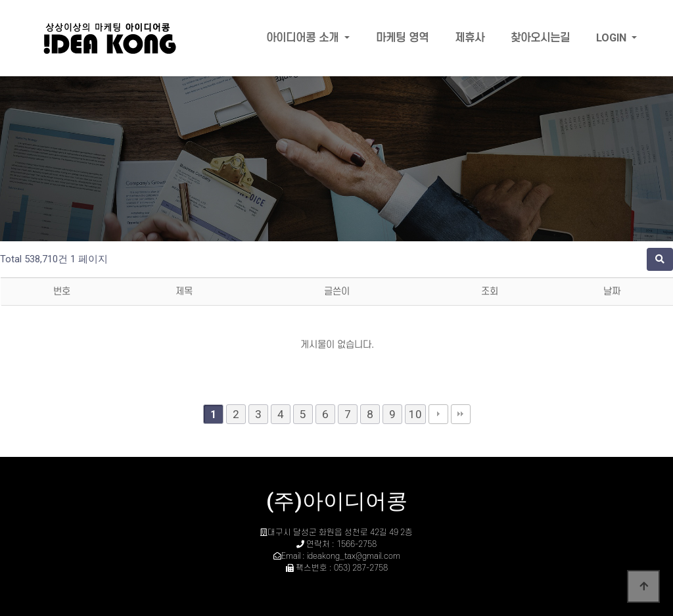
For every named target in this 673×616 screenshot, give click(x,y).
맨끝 (461, 414)
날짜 (612, 292)
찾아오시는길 (540, 38)
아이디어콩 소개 (304, 38)
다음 (438, 414)
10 (415, 414)
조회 (490, 292)
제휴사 (470, 38)
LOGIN (613, 38)
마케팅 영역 (402, 38)
